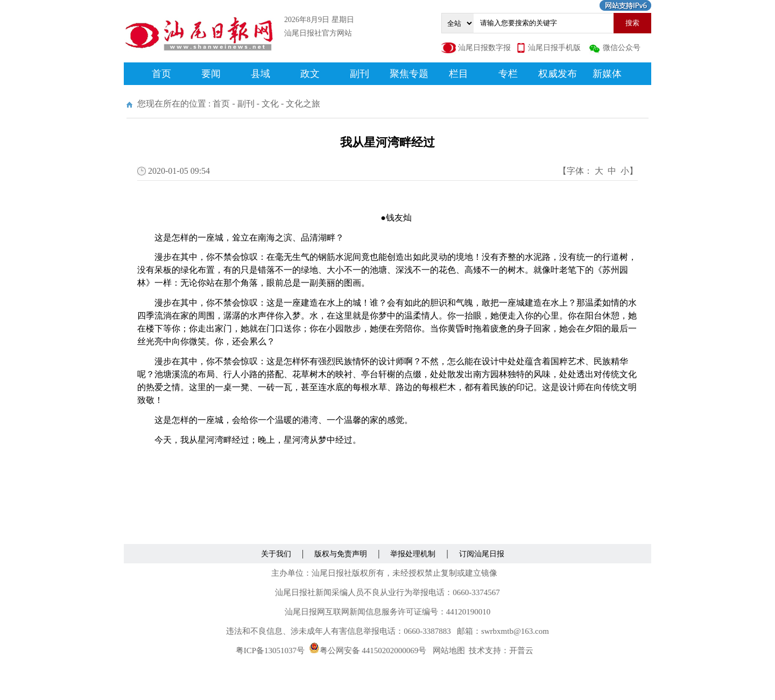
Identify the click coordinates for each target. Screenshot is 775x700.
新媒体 (607, 74)
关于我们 (276, 554)
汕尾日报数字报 (484, 48)
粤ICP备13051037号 (270, 650)
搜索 (632, 23)
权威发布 (558, 74)
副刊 (360, 74)
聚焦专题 (409, 74)
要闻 (211, 74)
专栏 (508, 74)
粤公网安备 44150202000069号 (368, 650)
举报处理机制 (413, 554)
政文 (310, 74)
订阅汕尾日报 (482, 554)
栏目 (459, 74)
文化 (270, 104)
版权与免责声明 (341, 554)
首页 (161, 74)
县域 (260, 74)
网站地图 (449, 650)
